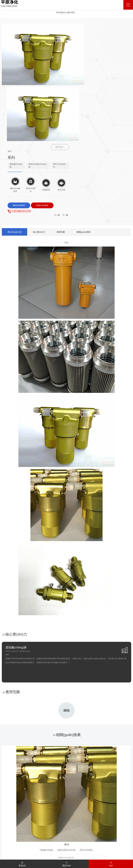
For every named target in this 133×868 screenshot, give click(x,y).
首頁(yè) (22, 864)
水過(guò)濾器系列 (35, 818)
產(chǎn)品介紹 (16, 124)
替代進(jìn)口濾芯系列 (66, 12)
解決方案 (59, 802)
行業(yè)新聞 (90, 814)
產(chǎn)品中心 (34, 802)
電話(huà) (66, 864)
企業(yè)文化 (7, 814)
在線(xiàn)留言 (124, 814)
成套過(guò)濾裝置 (35, 814)
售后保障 (104, 814)
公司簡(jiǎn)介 (8, 810)
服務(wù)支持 (107, 802)
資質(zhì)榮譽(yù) (9, 818)
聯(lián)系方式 (124, 810)
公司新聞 (89, 810)
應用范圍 (66, 124)
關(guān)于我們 (9, 802)
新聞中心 (89, 802)
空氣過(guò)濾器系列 (36, 822)
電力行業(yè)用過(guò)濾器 (39, 826)
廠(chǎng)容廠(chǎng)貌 (12, 822)
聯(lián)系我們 (124, 802)
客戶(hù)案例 (74, 802)
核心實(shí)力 (43, 124)
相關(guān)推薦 (91, 124)
